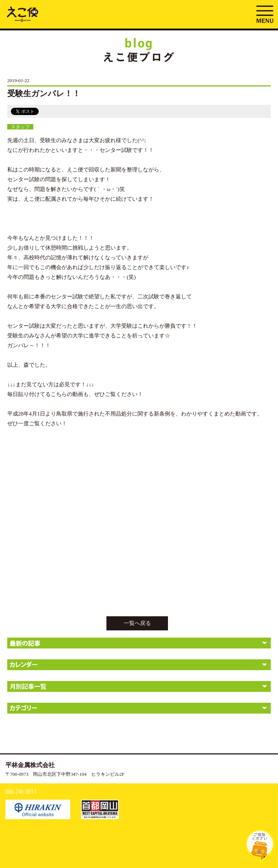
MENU (265, 13)
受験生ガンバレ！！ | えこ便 (23, 14)
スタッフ (20, 127)
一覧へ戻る (137, 623)
